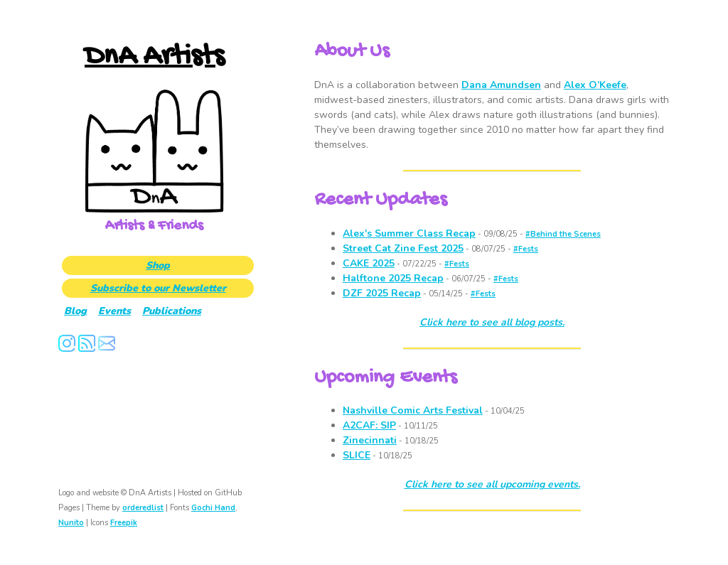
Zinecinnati (370, 440)
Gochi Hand (213, 508)
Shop (158, 265)
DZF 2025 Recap (382, 293)
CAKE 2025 (369, 263)
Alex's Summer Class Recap (409, 233)
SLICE (357, 455)
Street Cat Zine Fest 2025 (403, 248)
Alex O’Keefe (595, 85)
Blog (75, 311)
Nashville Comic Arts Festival (413, 410)
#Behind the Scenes (563, 234)
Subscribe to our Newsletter (158, 288)
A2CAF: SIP (369, 425)
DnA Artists (154, 57)
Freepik (124, 523)
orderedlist (143, 508)
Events (114, 311)
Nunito (71, 523)
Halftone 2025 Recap (393, 278)
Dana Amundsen (501, 85)
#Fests (526, 249)
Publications (172, 311)
